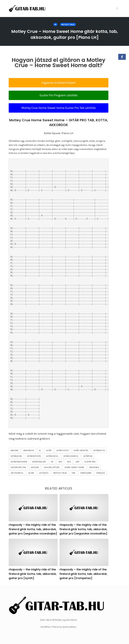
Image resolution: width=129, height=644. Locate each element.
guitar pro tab (18, 467)
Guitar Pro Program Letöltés (59, 95)
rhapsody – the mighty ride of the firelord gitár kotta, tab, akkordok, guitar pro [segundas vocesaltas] (83, 529)
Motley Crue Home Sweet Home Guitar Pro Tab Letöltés (59, 108)
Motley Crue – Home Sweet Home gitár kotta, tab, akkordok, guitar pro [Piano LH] (64, 34)
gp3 (60, 462)
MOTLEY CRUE (68, 25)
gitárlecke (16, 456)
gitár (49, 450)
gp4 (69, 462)
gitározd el (52, 456)
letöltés (44, 473)
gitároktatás (34, 456)
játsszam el (17, 473)
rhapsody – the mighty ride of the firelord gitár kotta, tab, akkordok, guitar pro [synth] (33, 574)
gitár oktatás (81, 450)
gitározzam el (71, 456)
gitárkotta (99, 450)
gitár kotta (62, 450)
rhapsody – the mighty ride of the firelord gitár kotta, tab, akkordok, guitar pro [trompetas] (83, 574)
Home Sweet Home (74, 467)
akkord (14, 450)
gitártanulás (39, 462)
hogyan (35, 467)
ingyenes (94, 467)
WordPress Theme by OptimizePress (59, 627)
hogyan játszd (52, 467)
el (40, 450)
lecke (31, 473)
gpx (78, 462)
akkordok (29, 450)
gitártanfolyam (19, 462)
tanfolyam (86, 473)
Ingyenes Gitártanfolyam (59, 83)
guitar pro (90, 462)
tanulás (100, 473)
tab (74, 473)
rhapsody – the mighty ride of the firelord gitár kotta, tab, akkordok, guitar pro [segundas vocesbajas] (33, 529)
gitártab (88, 456)
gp (52, 462)
